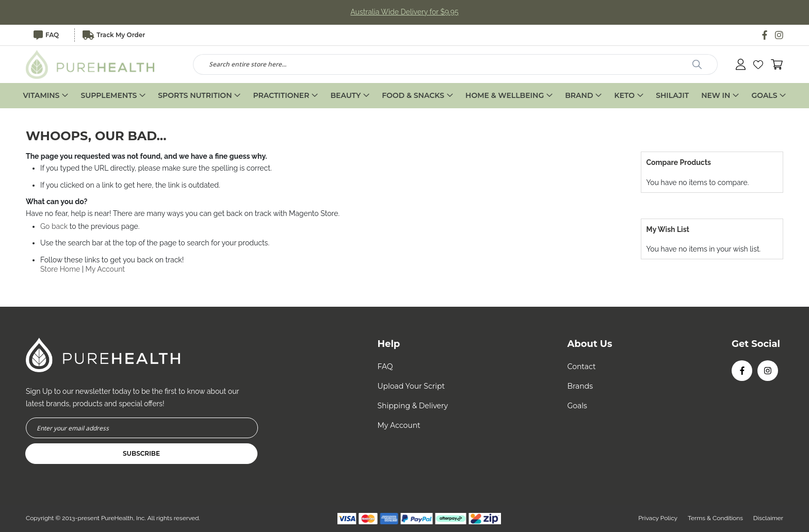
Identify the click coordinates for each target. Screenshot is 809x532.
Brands (580, 386)
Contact (582, 367)
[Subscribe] (141, 454)
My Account (106, 269)
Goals (577, 406)
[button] (758, 65)
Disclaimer (768, 518)
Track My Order (114, 35)
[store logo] (90, 64)
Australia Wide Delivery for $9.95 (405, 12)
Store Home (60, 269)
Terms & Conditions (715, 518)
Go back (54, 227)
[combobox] (456, 64)
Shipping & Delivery (412, 406)
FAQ (46, 35)
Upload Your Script (411, 386)
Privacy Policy (657, 518)
